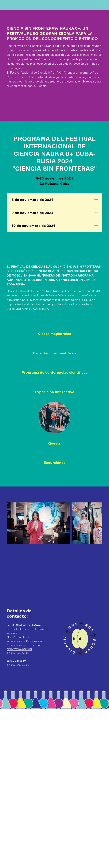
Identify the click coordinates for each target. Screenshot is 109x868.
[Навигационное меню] (104, 5)
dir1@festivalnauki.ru (19, 649)
